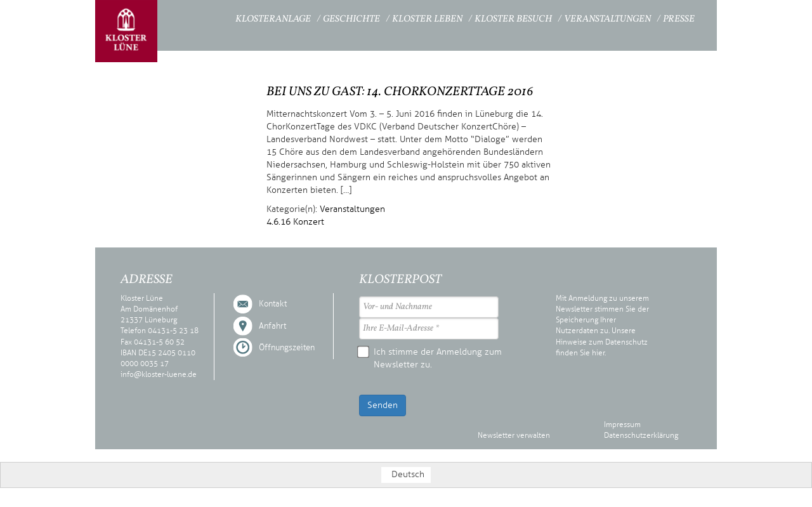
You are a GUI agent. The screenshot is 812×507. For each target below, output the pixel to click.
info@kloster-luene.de (159, 374)
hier (598, 353)
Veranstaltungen (607, 19)
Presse (679, 19)
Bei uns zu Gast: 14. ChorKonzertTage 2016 (400, 92)
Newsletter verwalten (514, 435)
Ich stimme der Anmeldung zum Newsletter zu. (430, 358)
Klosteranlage (273, 19)
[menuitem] (406, 475)
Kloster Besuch (513, 19)
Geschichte (351, 19)
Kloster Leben (427, 19)
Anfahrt (272, 326)
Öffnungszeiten (287, 348)
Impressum (622, 425)
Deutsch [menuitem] (408, 474)
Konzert (309, 222)
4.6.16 (278, 222)
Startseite (200, 17)
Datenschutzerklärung (641, 435)
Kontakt (273, 304)
